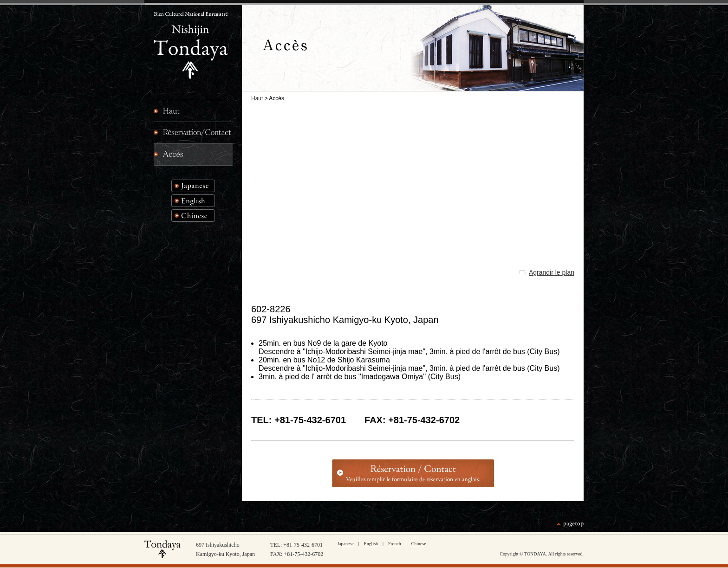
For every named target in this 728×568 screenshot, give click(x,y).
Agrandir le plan (552, 272)
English (371, 544)
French (395, 544)
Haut (258, 98)
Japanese (345, 544)
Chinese (419, 544)
